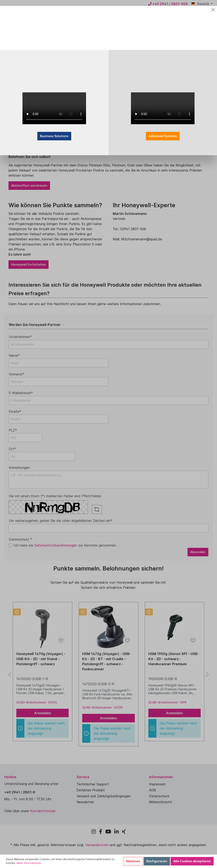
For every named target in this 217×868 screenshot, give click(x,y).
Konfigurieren (157, 861)
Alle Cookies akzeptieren (192, 861)
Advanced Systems (133, 119)
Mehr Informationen (29, 863)
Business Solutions (84, 119)
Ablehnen (133, 861)
